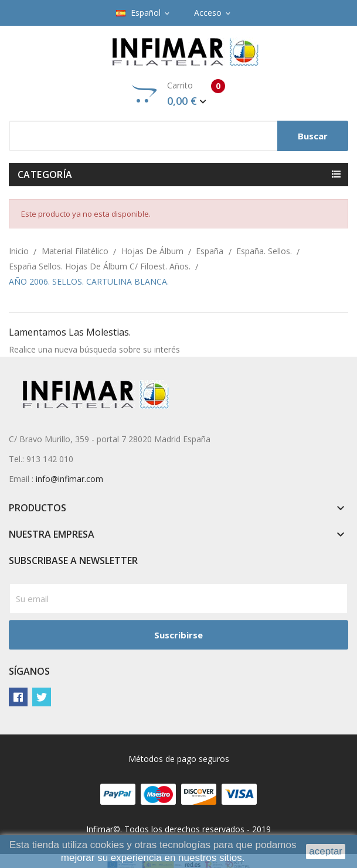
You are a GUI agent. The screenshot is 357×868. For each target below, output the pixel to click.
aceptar (326, 851)
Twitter (42, 697)
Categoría (45, 175)
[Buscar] (178, 136)
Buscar (313, 136)
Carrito (178, 94)
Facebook (18, 697)
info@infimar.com (69, 479)
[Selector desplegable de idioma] (144, 13)
